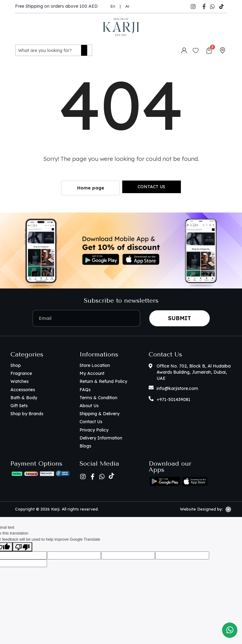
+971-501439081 (174, 399)
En (113, 6)
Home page (91, 187)
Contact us (151, 186)
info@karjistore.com (177, 388)
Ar (127, 6)
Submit (180, 318)
